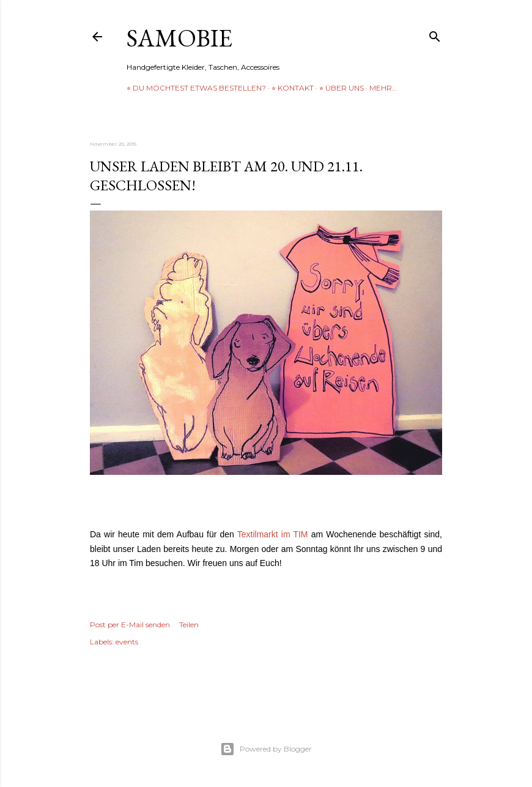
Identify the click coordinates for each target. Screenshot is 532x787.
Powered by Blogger (266, 749)
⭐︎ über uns (342, 88)
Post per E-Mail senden (130, 625)
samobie (179, 38)
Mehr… (383, 88)
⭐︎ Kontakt (293, 88)
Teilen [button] (189, 625)
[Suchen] (435, 34)
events (127, 642)
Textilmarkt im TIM (273, 534)
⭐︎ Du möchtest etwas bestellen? (196, 88)
